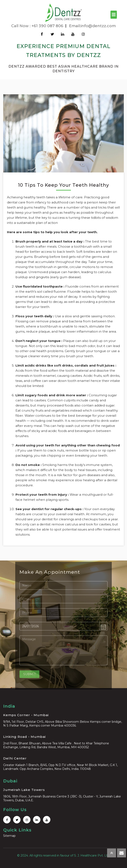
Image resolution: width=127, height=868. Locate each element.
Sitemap (9, 836)
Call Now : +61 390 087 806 (37, 26)
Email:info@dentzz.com (92, 26)
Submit (29, 675)
